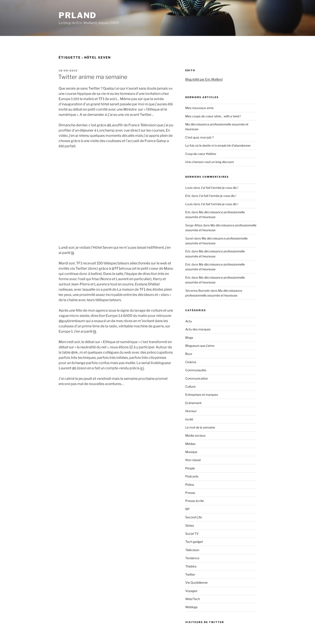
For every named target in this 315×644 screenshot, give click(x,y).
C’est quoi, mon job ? (199, 137)
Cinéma (191, 362)
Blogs (189, 338)
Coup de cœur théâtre (201, 154)
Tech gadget (194, 542)
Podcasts (192, 476)
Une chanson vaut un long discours (210, 162)
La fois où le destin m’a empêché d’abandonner (218, 145)
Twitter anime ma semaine (93, 77)
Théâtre (191, 566)
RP (187, 509)
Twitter (190, 574)
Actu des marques (198, 329)
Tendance (192, 558)
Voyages (191, 591)
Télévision (192, 550)
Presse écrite (195, 501)
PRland (78, 15)
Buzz (189, 354)
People (190, 468)
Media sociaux (195, 435)
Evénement (193, 403)
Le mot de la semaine (200, 427)
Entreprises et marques (202, 395)
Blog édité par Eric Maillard (204, 79)
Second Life (194, 517)
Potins (190, 485)
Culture (190, 386)
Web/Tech (193, 599)
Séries (190, 525)
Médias (190, 444)
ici (142, 368)
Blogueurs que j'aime (200, 346)
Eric (188, 196)
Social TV (192, 534)
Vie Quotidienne (196, 582)
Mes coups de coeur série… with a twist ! (213, 116)
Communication (197, 378)
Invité (189, 419)
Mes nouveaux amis (199, 108)
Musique (191, 452)
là (73, 253)
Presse (190, 493)
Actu (189, 321)
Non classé (193, 460)
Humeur (191, 411)
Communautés (196, 370)
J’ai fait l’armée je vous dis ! (219, 188)
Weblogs (191, 607)
